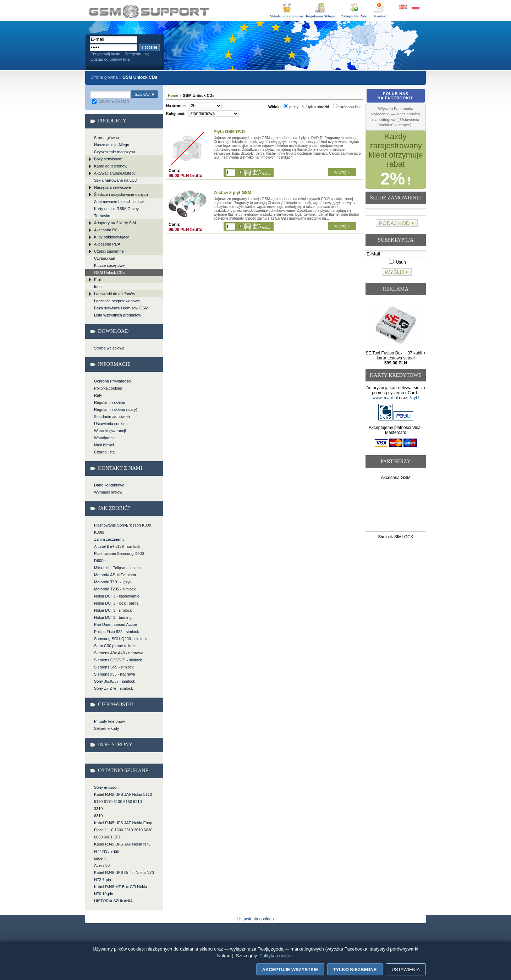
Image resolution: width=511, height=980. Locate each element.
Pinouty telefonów (109, 721)
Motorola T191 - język (113, 582)
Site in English (403, 7)
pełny (291, 107)
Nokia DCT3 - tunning (113, 617)
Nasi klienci (104, 445)
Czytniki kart (105, 258)
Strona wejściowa (109, 348)
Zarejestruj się (137, 54)
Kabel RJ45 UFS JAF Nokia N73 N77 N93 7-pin (122, 848)
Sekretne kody (106, 728)
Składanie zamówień (112, 417)
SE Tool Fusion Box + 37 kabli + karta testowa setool (396, 358)
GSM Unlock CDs (149, 12)
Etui (97, 280)
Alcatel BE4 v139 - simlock (117, 546)
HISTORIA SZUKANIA (113, 901)
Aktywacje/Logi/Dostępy (115, 173)
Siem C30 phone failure (114, 646)
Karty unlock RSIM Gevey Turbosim (116, 212)
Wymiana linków (108, 492)
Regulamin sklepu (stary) (116, 409)
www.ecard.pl (385, 398)
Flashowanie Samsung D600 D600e (119, 557)
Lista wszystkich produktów (118, 315)
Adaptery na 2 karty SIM (115, 223)
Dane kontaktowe (109, 485)
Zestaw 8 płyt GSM (232, 193)
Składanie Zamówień (287, 16)
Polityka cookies (108, 388)
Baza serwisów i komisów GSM (121, 308)
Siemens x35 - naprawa (115, 674)
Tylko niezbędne (355, 970)
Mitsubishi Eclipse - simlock (118, 568)
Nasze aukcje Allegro (112, 145)
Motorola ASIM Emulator (115, 575)
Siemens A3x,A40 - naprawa (119, 653)
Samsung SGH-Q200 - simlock (121, 639)
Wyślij (394, 272)
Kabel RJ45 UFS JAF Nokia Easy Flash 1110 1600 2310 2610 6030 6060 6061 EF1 (123, 830)
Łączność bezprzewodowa (117, 301)
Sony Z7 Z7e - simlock (113, 688)
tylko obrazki (316, 107)
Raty (98, 395)
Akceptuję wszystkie (290, 970)
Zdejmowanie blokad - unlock (119, 202)
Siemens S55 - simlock (114, 667)
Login (149, 48)
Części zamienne (109, 251)
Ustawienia (406, 970)
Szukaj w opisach (110, 101)
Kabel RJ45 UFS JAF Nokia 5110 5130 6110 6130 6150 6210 (123, 798)
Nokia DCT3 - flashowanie (117, 596)
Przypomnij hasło (105, 54)
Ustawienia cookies (111, 424)
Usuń (397, 262)
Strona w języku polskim (415, 7)
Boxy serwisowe (108, 159)
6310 (98, 816)
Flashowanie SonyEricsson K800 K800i (123, 529)
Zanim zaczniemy (109, 539)
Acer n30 (102, 865)
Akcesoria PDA (107, 244)
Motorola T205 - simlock (115, 589)
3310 (98, 809)
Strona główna (104, 77)
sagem (100, 858)
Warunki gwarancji (110, 431)
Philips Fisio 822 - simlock (117, 632)
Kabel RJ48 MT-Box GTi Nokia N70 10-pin (120, 890)
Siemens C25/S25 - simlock (118, 660)
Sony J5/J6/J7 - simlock (115, 681)
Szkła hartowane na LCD (116, 180)
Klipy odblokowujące (112, 237)
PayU (414, 398)
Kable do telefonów (111, 166)
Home (173, 95)
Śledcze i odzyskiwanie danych (121, 194)
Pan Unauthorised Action (116, 624)
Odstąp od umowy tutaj (111, 59)
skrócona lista (347, 107)
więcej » (342, 172)
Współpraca (104, 438)
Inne (98, 287)
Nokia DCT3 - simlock (113, 610)
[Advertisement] (396, 507)
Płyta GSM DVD (229, 132)
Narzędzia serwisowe (112, 187)
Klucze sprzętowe (109, 265)
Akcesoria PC (106, 230)
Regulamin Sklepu (320, 16)
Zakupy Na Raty (354, 16)
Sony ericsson (106, 787)
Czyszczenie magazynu (115, 152)
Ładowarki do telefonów (115, 294)
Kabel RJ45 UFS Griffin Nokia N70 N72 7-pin (124, 876)
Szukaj (142, 94)
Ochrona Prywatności (113, 381)
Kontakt (380, 16)
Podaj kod (394, 223)
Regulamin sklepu (109, 402)
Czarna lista (104, 452)
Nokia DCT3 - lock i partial (117, 603)
